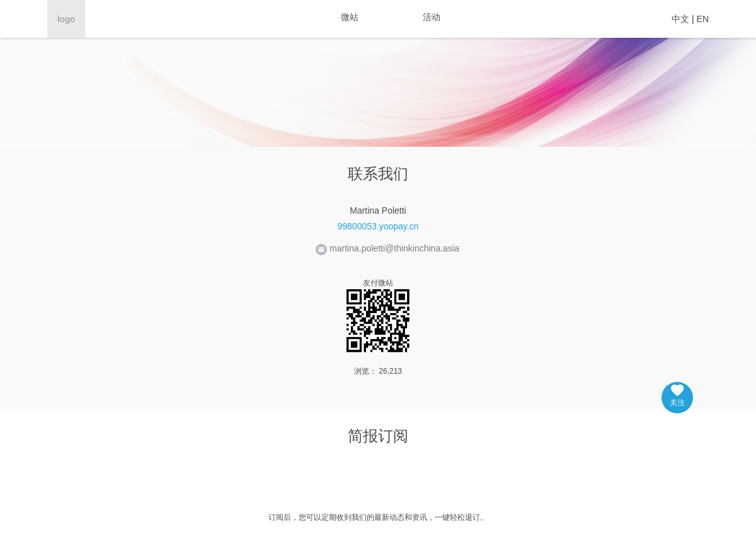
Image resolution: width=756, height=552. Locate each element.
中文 (680, 19)
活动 (432, 17)
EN (703, 19)
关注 (677, 396)
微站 (350, 17)
